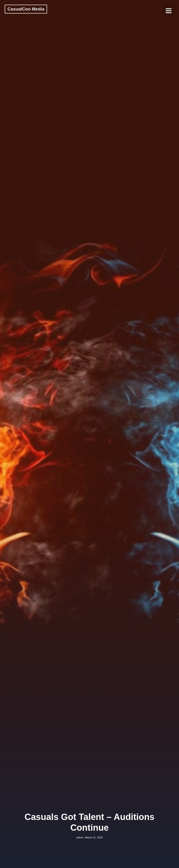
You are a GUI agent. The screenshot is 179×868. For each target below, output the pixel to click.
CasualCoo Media (26, 9)
